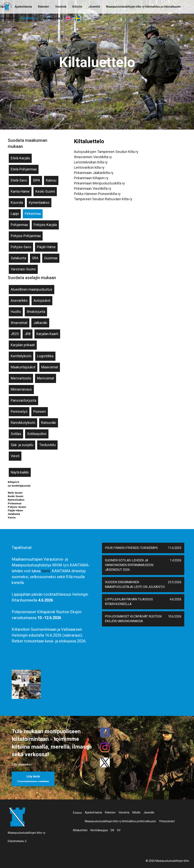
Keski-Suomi (45, 191)
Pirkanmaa (33, 214)
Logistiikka (45, 356)
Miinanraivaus (21, 389)
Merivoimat (46, 378)
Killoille (77, 7)
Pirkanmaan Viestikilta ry (93, 188)
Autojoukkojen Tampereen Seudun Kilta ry (106, 152)
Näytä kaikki (20, 472)
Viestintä (61, 7)
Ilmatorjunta (36, 312)
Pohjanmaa (19, 225)
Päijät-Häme (46, 247)
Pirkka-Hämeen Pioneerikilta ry (97, 194)
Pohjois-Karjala (45, 225)
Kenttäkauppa (52, 18)
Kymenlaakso (39, 202)
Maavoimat (50, 367)
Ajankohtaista (23, 7)
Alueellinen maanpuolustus (32, 289)
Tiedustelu (47, 445)
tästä (46, 571)
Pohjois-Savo (21, 247)
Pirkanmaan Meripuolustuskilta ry (99, 183)
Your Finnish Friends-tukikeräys (131, 548)
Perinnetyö (19, 412)
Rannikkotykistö (23, 423)
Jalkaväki (40, 323)
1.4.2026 (176, 560)
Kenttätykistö (21, 356)
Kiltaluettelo (29, 18)
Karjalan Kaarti (47, 334)
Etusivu (77, 813)
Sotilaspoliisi (37, 434)
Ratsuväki (49, 423)
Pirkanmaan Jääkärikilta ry (94, 173)
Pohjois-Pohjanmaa (26, 236)
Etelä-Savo (19, 180)
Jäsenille (94, 7)
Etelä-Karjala (20, 158)
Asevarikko (19, 300)
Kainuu (51, 180)
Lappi (15, 214)
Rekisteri (44, 7)
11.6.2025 (175, 548)
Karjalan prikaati (23, 345)
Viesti (15, 456)
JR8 (28, 334)
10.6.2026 (175, 616)
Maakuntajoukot (23, 367)
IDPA (36, 180)
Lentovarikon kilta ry (89, 167)
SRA (35, 258)
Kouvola (17, 202)
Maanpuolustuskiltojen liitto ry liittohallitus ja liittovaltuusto (143, 7)
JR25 (15, 334)
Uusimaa (51, 258)
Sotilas (16, 434)
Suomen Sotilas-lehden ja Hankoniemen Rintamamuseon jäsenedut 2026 (129, 565)
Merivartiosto (21, 378)
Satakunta (18, 258)
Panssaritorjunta (23, 400)
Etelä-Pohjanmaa (24, 169)
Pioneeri (40, 412)
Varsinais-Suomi (23, 269)
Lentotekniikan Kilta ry (91, 162)
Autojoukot (42, 300)
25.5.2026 (175, 582)
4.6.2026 (176, 599)
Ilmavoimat (19, 323)
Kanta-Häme (20, 191)
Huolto (16, 312)
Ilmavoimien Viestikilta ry (93, 157)
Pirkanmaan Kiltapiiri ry (91, 178)
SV (77, 18)
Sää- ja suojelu (22, 445)
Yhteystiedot (167, 821)
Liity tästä (33, 779)
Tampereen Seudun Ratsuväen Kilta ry (103, 199)
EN (68, 18)
